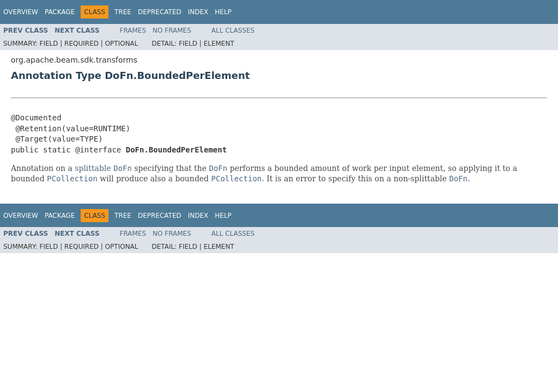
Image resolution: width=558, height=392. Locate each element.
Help (223, 12)
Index (198, 12)
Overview (21, 12)
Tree (123, 12)
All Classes (233, 30)
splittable (93, 168)
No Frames (172, 30)
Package (60, 12)
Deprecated (160, 12)
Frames (133, 30)
